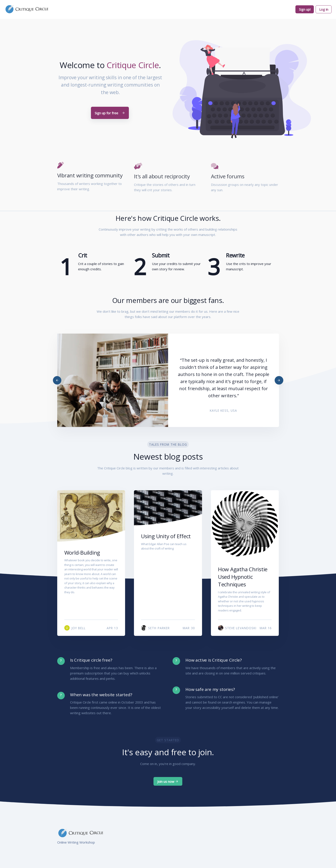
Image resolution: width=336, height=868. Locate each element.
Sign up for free (110, 113)
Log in (324, 9)
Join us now (168, 781)
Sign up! (305, 9)
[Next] (279, 380)
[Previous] (57, 380)
